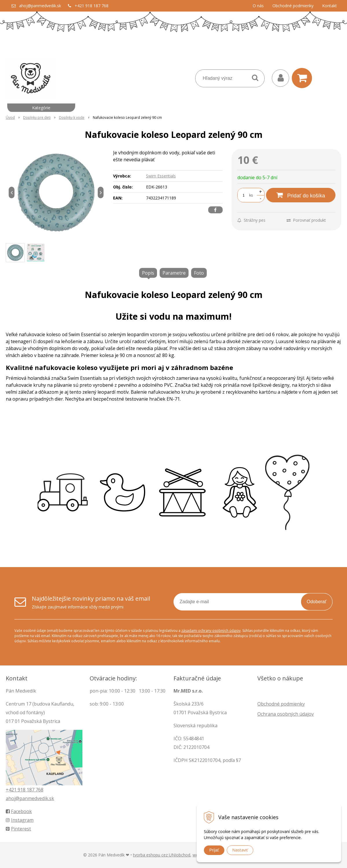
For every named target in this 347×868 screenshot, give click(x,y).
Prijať (214, 850)
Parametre (174, 273)
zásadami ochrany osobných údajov (211, 631)
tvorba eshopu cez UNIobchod (162, 855)
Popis (148, 273)
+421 (12, 790)
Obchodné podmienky (293, 6)
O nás (258, 6)
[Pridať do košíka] (301, 195)
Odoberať (317, 602)
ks (251, 195)
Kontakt (330, 6)
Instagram (20, 820)
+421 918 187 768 (92, 6)
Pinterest (18, 829)
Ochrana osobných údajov (286, 714)
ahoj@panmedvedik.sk (40, 6)
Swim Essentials (161, 176)
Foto (199, 273)
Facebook (19, 811)
